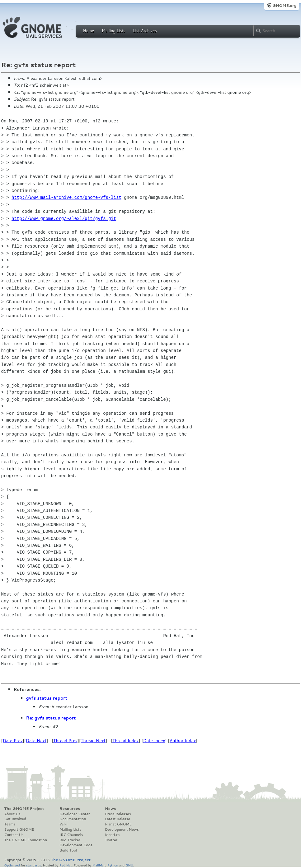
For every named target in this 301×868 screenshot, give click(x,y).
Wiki (63, 824)
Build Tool (68, 850)
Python (113, 865)
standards (34, 865)
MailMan (99, 865)
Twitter (111, 840)
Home (89, 31)
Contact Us (14, 835)
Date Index (154, 741)
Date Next (36, 741)
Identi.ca (112, 835)
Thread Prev (65, 741)
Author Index (183, 741)
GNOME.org (284, 5)
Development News (122, 829)
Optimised (12, 865)
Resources (70, 809)
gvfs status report (47, 698)
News (111, 809)
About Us (12, 814)
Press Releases (118, 814)
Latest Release (118, 819)
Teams (10, 824)
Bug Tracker (70, 840)
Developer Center (75, 814)
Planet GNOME (118, 824)
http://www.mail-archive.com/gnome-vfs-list (66, 197)
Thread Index (126, 741)
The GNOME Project (24, 809)
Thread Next (93, 741)
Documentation (73, 819)
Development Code (76, 845)
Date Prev (13, 741)
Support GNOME (19, 829)
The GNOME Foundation (26, 840)
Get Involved (15, 819)
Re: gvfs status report (51, 718)
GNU (129, 865)
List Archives (145, 31)
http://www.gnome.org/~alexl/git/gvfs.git (64, 219)
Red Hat (65, 865)
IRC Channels (71, 835)
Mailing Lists (114, 31)
